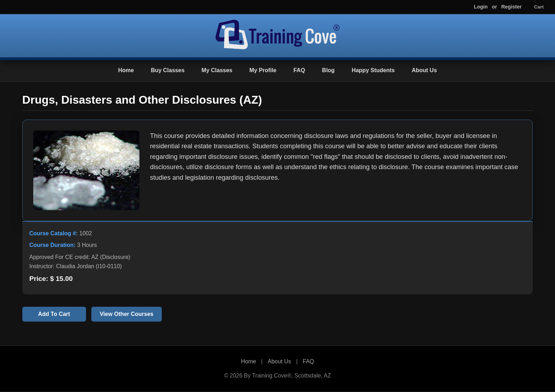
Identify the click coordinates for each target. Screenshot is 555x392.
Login (481, 7)
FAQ (299, 70)
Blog (328, 70)
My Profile (263, 70)
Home (126, 70)
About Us (424, 70)
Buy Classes (168, 70)
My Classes (217, 70)
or (494, 7)
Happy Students (373, 70)
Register (511, 7)
